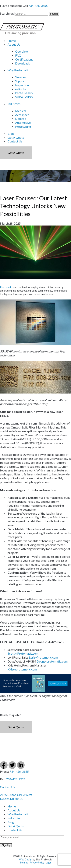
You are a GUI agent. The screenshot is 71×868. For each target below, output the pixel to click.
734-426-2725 (16, 779)
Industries (14, 104)
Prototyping (23, 126)
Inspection (22, 85)
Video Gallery (24, 97)
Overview (21, 51)
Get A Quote (16, 137)
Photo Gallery (24, 93)
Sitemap (24, 863)
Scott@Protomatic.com (23, 653)
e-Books (21, 89)
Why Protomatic (18, 70)
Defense (21, 119)
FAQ (18, 55)
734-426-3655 (38, 6)
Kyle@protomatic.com (22, 669)
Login (49, 863)
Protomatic (6, 287)
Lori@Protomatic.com (43, 657)
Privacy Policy (37, 863)
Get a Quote (16, 153)
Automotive (23, 122)
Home (12, 41)
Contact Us (15, 141)
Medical (21, 111)
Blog (11, 133)
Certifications (24, 59)
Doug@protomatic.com (52, 661)
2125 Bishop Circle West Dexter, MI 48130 (16, 797)
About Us (14, 44)
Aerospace (22, 115)
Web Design (26, 859)
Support (20, 81)
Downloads (23, 63)
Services (21, 77)
